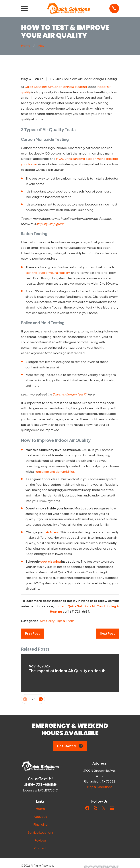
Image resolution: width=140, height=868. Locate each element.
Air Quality (47, 621)
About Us (40, 817)
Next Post (107, 633)
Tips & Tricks (65, 621)
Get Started (70, 746)
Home (40, 809)
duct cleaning (50, 561)
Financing (40, 824)
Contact (40, 848)
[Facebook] (87, 808)
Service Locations (40, 832)
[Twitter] (104, 808)
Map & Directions (100, 787)
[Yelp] (95, 808)
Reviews (40, 840)
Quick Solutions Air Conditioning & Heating (56, 87)
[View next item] (41, 699)
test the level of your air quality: (48, 273)
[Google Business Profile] (112, 808)
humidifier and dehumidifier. (55, 472)
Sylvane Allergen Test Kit (70, 394)
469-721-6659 (40, 785)
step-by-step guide (50, 224)
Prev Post (32, 633)
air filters (52, 532)
